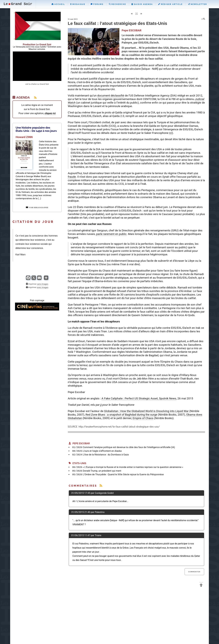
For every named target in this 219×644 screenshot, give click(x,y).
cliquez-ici (50, 113)
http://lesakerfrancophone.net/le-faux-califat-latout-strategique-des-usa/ (119, 427)
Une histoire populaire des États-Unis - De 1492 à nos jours (36, 129)
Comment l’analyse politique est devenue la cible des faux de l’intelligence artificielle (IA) (129, 447)
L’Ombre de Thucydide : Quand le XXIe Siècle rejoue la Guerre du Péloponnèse (123, 474)
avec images (43, 287)
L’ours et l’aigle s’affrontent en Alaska (102, 451)
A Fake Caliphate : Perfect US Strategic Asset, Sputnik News (139, 398)
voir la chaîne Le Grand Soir (37, 84)
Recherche (118, 4)
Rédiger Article (170, 4)
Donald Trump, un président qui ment (102, 471)
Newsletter (198, 4)
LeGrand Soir (18, 4)
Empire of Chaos (143, 418)
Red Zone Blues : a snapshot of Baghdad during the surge (121, 415)
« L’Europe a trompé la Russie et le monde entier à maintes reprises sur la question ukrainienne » (133, 467)
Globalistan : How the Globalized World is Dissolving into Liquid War (146, 411)
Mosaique (78, 4)
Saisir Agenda (142, 4)
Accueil (58, 4)
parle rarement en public (111, 234)
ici (171, 133)
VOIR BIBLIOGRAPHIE (37, 208)
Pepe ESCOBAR (79, 443)
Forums (97, 4)
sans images (43, 284)
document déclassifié (111, 96)
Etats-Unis (77, 463)
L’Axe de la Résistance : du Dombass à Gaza (106, 455)
